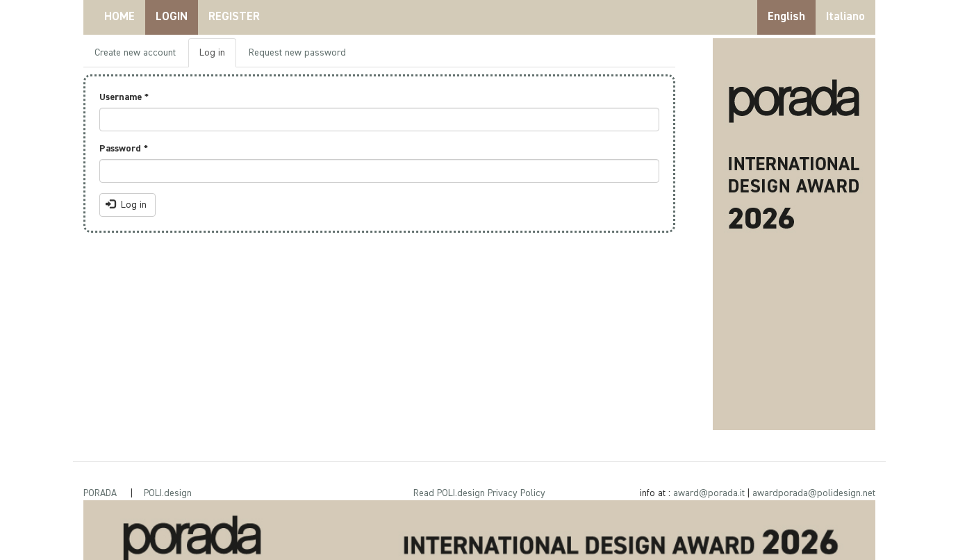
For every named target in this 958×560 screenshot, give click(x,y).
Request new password (297, 53)
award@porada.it (709, 493)
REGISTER (234, 17)
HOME (119, 17)
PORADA (100, 493)
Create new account (135, 53)
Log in (218, 57)
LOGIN (172, 17)
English (786, 17)
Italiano (845, 17)
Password (124, 149)
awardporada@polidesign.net (814, 493)
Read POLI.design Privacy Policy (479, 493)
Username (124, 97)
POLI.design (168, 493)
